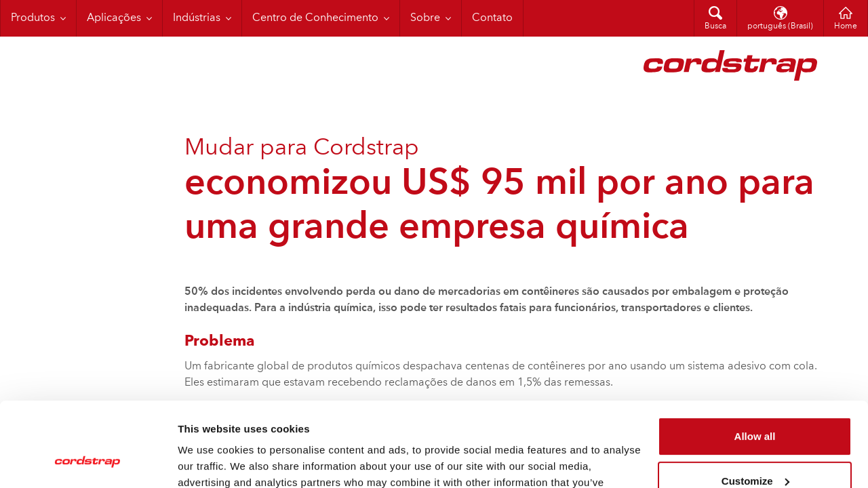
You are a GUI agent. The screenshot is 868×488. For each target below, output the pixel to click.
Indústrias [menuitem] (197, 18)
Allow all (755, 362)
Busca (715, 26)
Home (846, 26)
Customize (755, 406)
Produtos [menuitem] (33, 18)
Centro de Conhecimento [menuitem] (315, 18)
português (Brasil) (780, 26)
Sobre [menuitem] (425, 18)
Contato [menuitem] (492, 18)
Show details (209, 461)
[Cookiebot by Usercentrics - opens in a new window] (88, 462)
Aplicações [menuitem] (114, 18)
